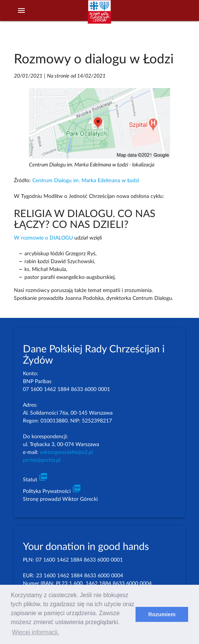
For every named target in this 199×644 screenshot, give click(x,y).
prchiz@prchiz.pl (42, 460)
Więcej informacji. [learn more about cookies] (35, 632)
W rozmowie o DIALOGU (43, 238)
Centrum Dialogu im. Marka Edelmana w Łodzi (86, 181)
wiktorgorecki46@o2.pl (66, 452)
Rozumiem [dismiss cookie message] (162, 614)
